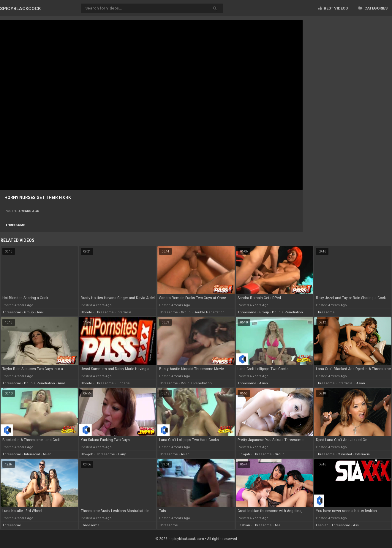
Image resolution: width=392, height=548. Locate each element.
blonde (86, 312)
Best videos (333, 8)
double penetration (209, 312)
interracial (125, 312)
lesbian (244, 525)
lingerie (123, 383)
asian (264, 383)
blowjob (87, 454)
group (29, 312)
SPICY (20, 9)
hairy (122, 454)
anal (40, 312)
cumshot (345, 454)
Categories (373, 8)
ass (278, 525)
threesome (15, 225)
